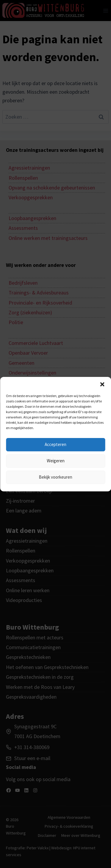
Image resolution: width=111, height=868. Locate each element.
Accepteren (55, 444)
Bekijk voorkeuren (55, 477)
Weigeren (56, 461)
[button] (102, 384)
